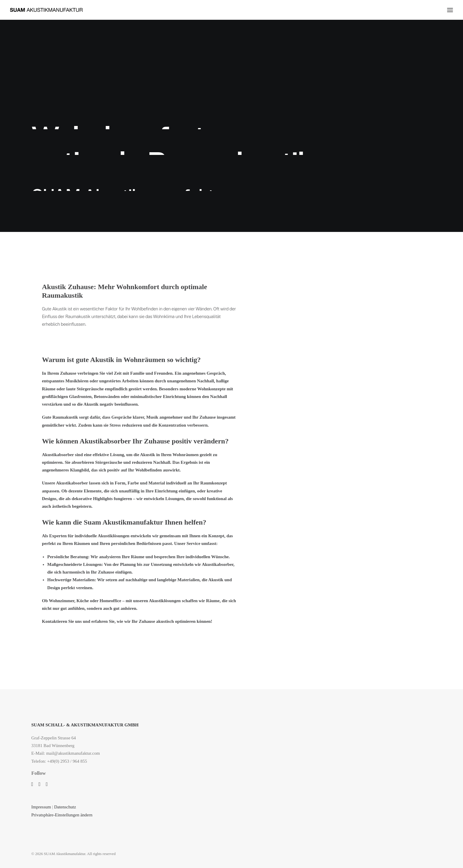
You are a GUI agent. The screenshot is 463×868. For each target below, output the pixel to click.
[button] (32, 785)
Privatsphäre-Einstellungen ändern (62, 815)
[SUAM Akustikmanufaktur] (46, 10)
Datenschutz (66, 807)
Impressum (41, 807)
